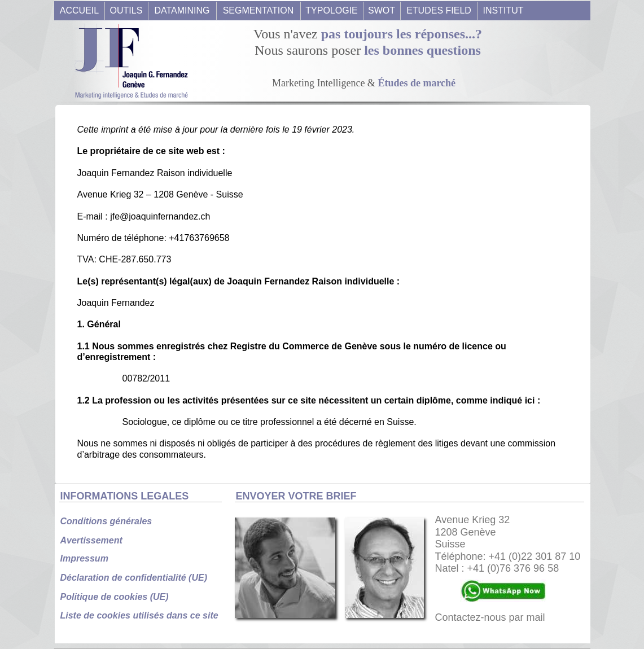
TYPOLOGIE (331, 10)
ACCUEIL (79, 10)
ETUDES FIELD (439, 10)
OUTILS (126, 10)
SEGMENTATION (259, 10)
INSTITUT (503, 10)
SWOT (382, 10)
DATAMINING (182, 10)
